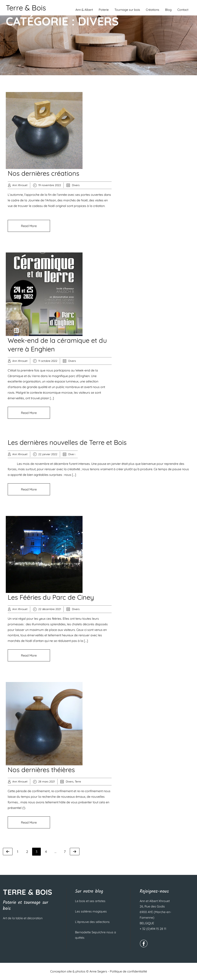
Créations (153, 10)
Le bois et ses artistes (90, 901)
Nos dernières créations (43, 173)
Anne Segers (98, 971)
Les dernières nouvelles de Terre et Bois (67, 442)
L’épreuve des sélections (92, 922)
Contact (183, 10)
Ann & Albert (84, 10)
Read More (29, 226)
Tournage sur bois (127, 10)
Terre (78, 782)
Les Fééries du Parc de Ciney (51, 597)
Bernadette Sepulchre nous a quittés (96, 935)
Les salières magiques (91, 911)
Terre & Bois (26, 8)
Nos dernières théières (41, 770)
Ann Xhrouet (20, 185)
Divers (76, 185)
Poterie (104, 10)
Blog (168, 10)
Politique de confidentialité (128, 971)
